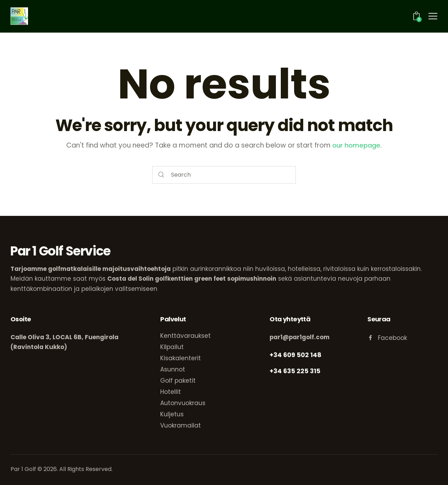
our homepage (357, 145)
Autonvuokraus (183, 403)
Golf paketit (178, 380)
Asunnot (173, 369)
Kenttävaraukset (185, 335)
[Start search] (161, 175)
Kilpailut (172, 347)
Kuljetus (172, 414)
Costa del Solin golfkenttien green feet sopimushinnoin (192, 279)
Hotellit (171, 391)
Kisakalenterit (181, 358)
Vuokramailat (181, 425)
